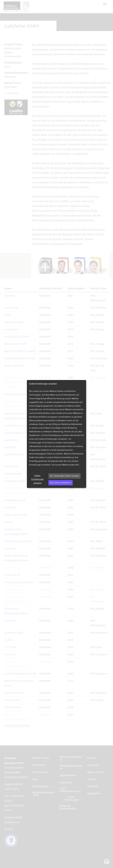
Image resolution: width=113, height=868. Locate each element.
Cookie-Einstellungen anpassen (38, 479)
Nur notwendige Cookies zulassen (65, 476)
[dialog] (56, 434)
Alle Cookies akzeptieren (61, 483)
